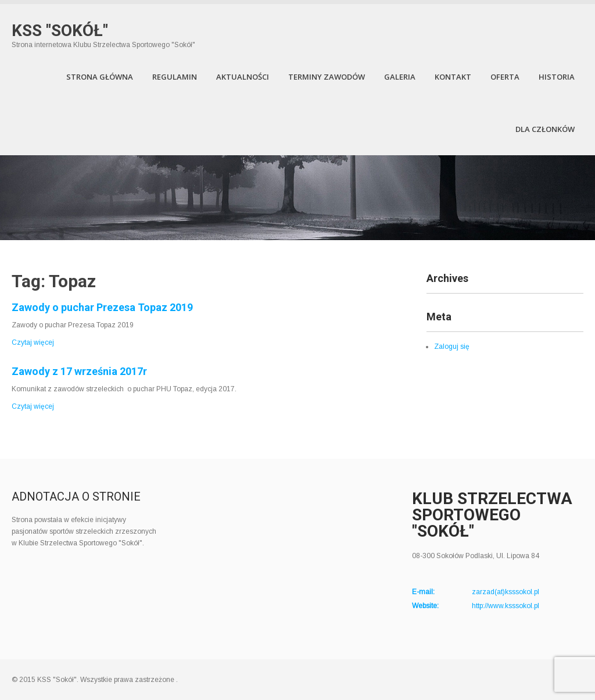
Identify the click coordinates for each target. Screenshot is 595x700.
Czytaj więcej (33, 342)
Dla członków (545, 129)
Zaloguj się (452, 347)
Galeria (400, 77)
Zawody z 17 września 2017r (79, 371)
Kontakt (453, 77)
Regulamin (175, 77)
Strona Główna (100, 77)
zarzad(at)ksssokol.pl (506, 592)
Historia (557, 77)
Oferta (505, 77)
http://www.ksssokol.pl (506, 606)
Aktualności (243, 77)
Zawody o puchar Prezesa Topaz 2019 (102, 307)
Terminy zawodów (327, 77)
